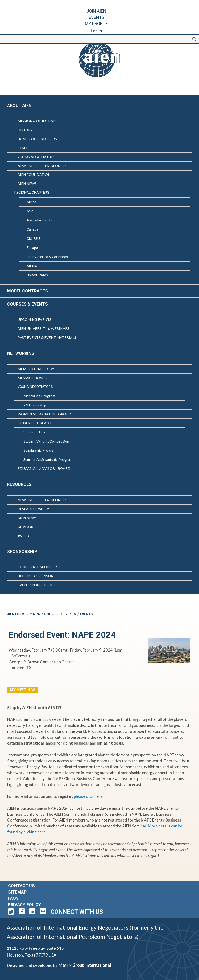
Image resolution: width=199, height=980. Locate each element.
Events (97, 17)
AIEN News (27, 184)
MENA (32, 266)
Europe (32, 247)
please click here (88, 796)
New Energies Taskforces (42, 166)
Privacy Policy (24, 905)
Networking (21, 353)
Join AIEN (96, 11)
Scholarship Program (40, 450)
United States (37, 275)
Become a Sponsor (35, 576)
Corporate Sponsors (38, 567)
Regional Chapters (32, 193)
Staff (23, 148)
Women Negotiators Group (44, 414)
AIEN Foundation (34, 175)
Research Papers (34, 509)
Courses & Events (27, 304)
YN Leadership (35, 405)
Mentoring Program (39, 396)
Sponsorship (22, 551)
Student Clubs (34, 432)
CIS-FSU (33, 238)
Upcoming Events (34, 319)
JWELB (23, 536)
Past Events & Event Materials (47, 337)
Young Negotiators (36, 157)
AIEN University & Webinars (43, 328)
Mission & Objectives (37, 121)
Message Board (32, 378)
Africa (31, 202)
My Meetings (23, 690)
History (25, 130)
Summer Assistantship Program (48, 459)
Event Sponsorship (36, 585)
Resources (19, 484)
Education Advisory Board (44, 468)
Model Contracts (28, 291)
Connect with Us (77, 912)
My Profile (96, 24)
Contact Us (21, 886)
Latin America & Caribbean (47, 257)
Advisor (25, 527)
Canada (32, 229)
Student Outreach (34, 423)
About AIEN (19, 106)
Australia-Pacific (40, 220)
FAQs (13, 898)
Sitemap (17, 892)
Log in (96, 31)
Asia (30, 211)
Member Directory (36, 369)
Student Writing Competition (46, 441)
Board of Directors (37, 139)
